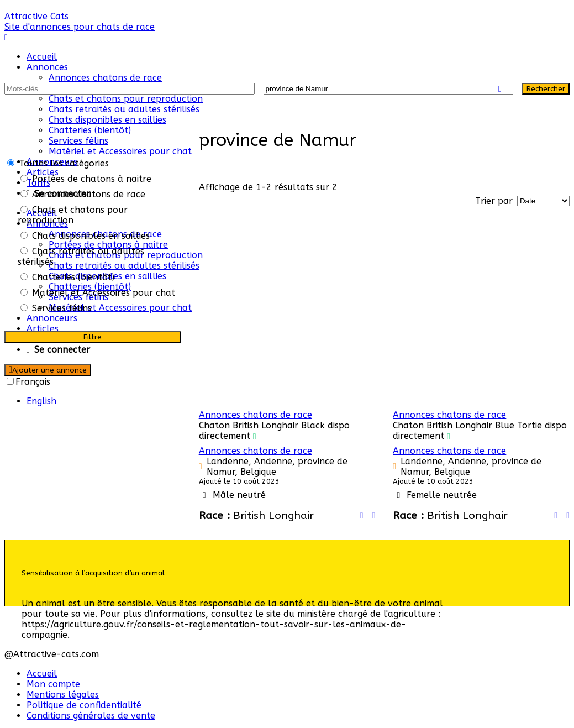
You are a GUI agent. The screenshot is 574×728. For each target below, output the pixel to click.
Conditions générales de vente (91, 716)
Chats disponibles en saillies (107, 120)
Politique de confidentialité (84, 705)
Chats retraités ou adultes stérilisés (124, 109)
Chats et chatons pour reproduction (126, 99)
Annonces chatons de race (105, 78)
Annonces (47, 67)
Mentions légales (63, 695)
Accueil (42, 57)
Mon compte (53, 684)
